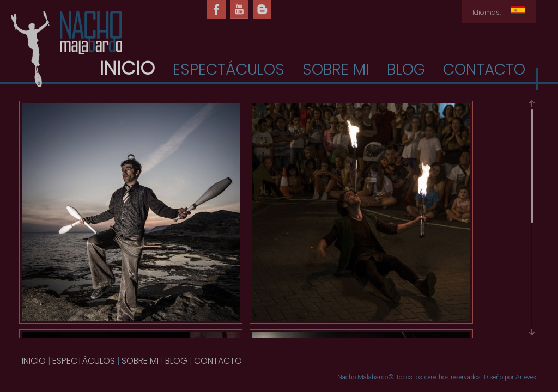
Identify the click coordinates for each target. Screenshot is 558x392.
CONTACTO (484, 69)
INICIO (34, 361)
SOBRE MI (336, 69)
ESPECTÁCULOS (229, 69)
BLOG (406, 69)
